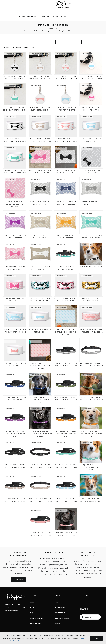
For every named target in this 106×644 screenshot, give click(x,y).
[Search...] (90, 617)
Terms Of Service (36, 618)
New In (57, 623)
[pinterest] (84, 603)
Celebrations (60, 613)
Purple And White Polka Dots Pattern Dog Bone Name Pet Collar (40, 434)
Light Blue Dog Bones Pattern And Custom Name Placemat (66, 332)
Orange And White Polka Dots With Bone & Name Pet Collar (91, 434)
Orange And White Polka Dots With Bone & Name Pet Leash (66, 434)
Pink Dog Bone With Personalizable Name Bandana (15, 204)
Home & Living (60, 608)
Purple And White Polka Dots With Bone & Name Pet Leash (15, 434)
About (32, 602)
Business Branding (62, 618)
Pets (57, 602)
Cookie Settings (17, 641)
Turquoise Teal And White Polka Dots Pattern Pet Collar (91, 467)
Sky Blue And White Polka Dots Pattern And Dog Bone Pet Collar (91, 501)
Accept (96, 638)
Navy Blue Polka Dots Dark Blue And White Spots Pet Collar (40, 400)
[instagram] (81, 603)
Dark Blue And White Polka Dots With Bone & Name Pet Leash (15, 400)
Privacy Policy (36, 623)
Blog (32, 608)
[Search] (82, 617)
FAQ (31, 613)
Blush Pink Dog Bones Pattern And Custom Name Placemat (40, 366)
